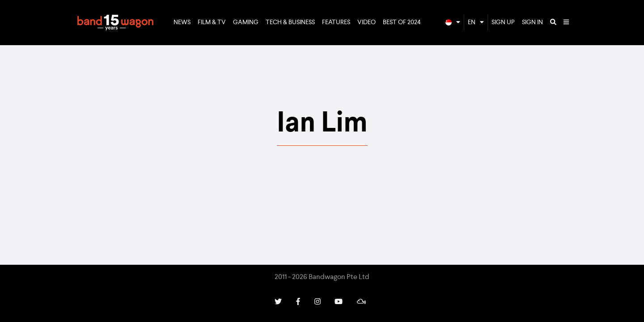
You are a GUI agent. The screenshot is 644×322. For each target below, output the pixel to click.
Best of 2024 (402, 22)
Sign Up (503, 22)
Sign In (532, 22)
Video (366, 22)
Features (336, 22)
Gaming (246, 22)
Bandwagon (115, 23)
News (182, 22)
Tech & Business (290, 22)
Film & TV (212, 22)
